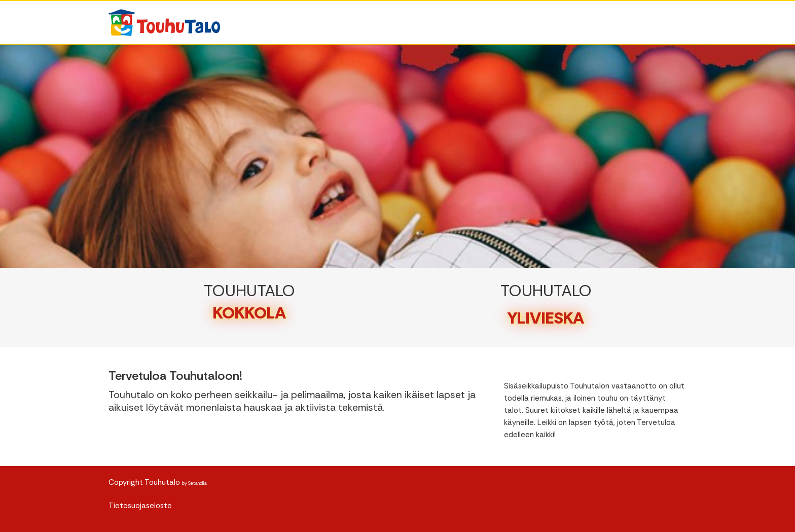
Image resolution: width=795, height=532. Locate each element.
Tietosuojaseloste (140, 506)
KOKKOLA (249, 313)
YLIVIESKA (546, 318)
